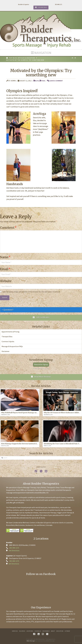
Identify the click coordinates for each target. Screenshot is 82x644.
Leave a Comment (55, 81)
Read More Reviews (41, 377)
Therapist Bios (7, 337)
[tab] (41, 310)
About (53, 631)
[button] (41, 53)
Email (5, 269)
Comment (8, 228)
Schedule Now (41, 7)
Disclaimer (5, 351)
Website (6, 281)
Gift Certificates (41, 317)
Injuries (22, 631)
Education (60, 631)
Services (15, 631)
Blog (36, 81)
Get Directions (14, 551)
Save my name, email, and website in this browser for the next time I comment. (31, 292)
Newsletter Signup (41, 365)
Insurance (46, 631)
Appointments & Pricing (10, 332)
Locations (30, 631)
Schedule (38, 631)
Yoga (42, 81)
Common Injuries (8, 342)
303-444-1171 (14, 548)
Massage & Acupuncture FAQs (12, 346)
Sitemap (67, 631)
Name (5, 257)
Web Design (31, 641)
